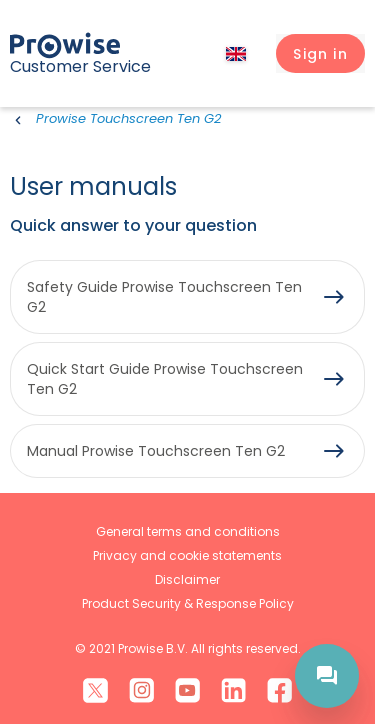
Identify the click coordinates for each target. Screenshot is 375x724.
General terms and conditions (188, 531)
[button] (320, 54)
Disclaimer (187, 579)
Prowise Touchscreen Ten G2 (128, 118)
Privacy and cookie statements (187, 555)
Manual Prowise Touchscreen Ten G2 (156, 451)
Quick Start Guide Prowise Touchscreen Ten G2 (165, 379)
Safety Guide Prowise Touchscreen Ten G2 (164, 297)
